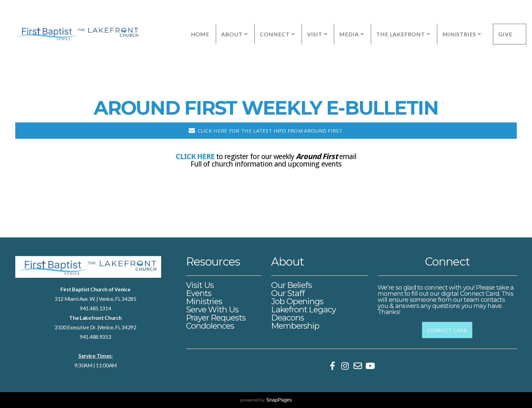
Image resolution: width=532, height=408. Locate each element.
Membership (295, 326)
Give (505, 34)
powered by (266, 400)
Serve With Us (212, 309)
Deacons (288, 318)
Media (352, 34)
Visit (317, 34)
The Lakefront (403, 34)
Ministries (462, 34)
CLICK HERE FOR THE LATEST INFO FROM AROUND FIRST (265, 131)
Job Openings (297, 301)
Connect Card (447, 330)
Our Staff (288, 293)
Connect (278, 34)
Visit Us (200, 285)
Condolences (210, 326)
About (235, 34)
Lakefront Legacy (303, 309)
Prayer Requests (216, 318)
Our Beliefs (291, 285)
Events (199, 293)
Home (200, 34)
